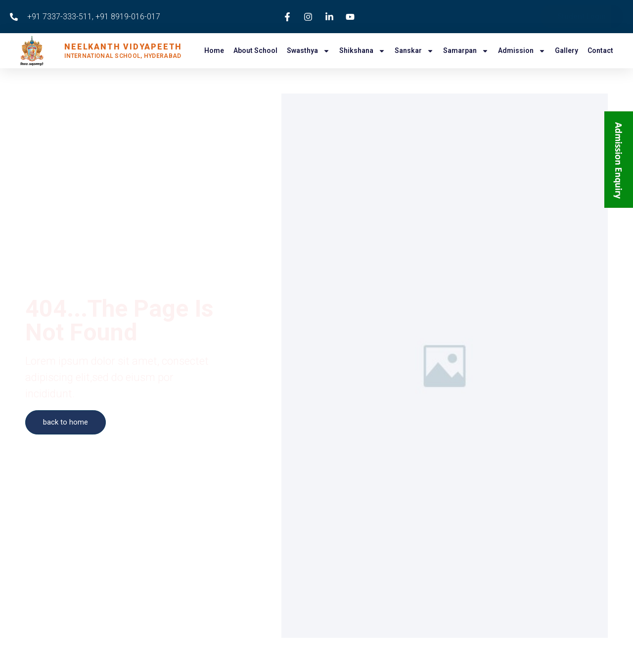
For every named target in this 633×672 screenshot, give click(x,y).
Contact (600, 50)
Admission (522, 51)
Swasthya (308, 51)
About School (255, 50)
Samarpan (466, 51)
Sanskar (414, 51)
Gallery (566, 50)
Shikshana (362, 51)
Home (214, 50)
